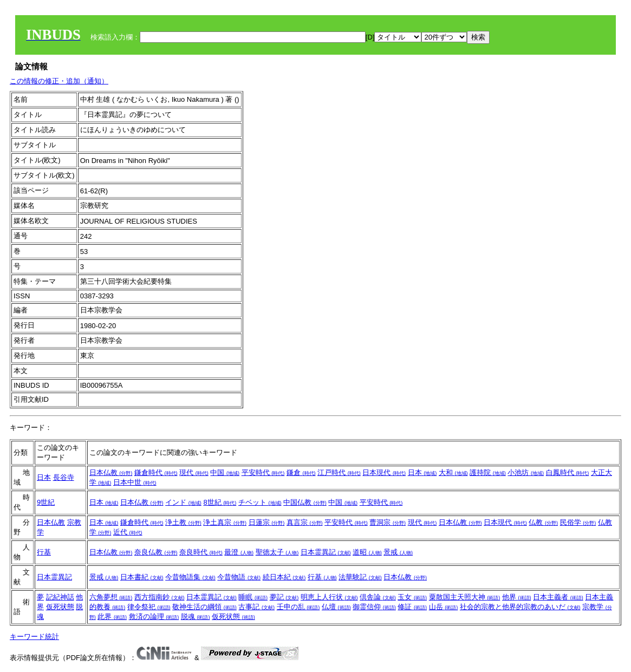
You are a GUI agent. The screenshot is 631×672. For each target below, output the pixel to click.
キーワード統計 (34, 637)
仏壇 (336, 607)
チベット (260, 502)
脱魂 (196, 616)
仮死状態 (60, 607)
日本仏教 (111, 472)
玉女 (412, 597)
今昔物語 (239, 577)
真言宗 (305, 522)
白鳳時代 (568, 472)
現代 (194, 472)
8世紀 (220, 502)
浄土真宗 (225, 522)
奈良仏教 (156, 552)
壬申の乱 (298, 607)
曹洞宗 (388, 522)
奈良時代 (201, 552)
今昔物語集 (190, 577)
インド (183, 502)
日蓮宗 (267, 522)
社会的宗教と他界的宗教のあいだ (520, 607)
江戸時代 (339, 472)
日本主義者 (558, 597)
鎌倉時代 (156, 472)
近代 (128, 532)
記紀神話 (60, 597)
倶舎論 (378, 597)
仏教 (543, 522)
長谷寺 (64, 477)
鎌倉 (301, 472)
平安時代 (263, 472)
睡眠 (253, 597)
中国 (225, 472)
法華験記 (360, 577)
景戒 (398, 552)
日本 (44, 477)
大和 (453, 472)
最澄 (239, 552)
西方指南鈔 (160, 597)
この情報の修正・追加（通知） (59, 81)
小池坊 (526, 472)
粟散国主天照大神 (465, 597)
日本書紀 (142, 577)
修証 (412, 607)
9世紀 (46, 502)
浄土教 (183, 522)
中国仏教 (305, 502)
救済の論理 (154, 616)
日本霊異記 (326, 552)
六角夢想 (111, 597)
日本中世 (135, 482)
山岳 (444, 607)
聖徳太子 (277, 552)
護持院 (488, 472)
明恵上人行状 (329, 597)
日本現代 (384, 472)
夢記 (284, 597)
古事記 (256, 607)
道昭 (367, 552)
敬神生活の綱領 (204, 607)
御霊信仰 (374, 607)
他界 (517, 597)
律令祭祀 (149, 607)
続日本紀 (284, 577)
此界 (112, 616)
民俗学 (578, 522)
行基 (44, 552)
